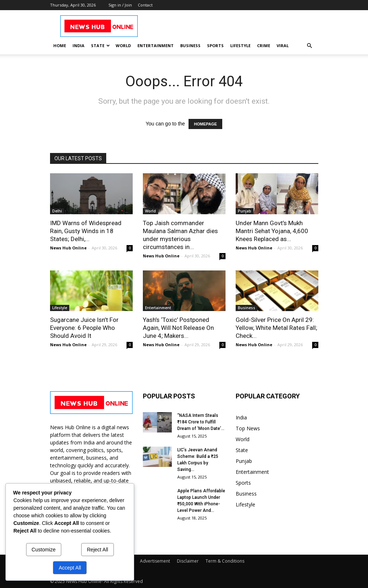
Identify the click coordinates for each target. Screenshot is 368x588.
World (123, 45)
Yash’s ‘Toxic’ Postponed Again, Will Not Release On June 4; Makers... (178, 328)
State (100, 45)
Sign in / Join (120, 5)
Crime (264, 45)
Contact (145, 5)
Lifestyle (240, 45)
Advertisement (155, 561)
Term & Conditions (225, 561)
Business (190, 45)
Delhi (57, 211)
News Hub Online (68, 248)
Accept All (70, 568)
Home (60, 45)
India (78, 45)
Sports (215, 45)
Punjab (245, 211)
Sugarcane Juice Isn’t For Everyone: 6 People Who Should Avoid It (84, 328)
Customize (44, 550)
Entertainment (156, 45)
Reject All (98, 550)
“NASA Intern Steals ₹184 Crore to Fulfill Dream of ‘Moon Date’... (201, 422)
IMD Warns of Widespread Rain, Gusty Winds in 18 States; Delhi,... (86, 231)
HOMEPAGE (205, 124)
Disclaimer (188, 561)
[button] (310, 46)
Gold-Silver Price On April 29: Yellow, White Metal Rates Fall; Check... (276, 328)
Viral (283, 45)
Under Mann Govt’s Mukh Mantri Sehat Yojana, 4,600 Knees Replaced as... (272, 231)
